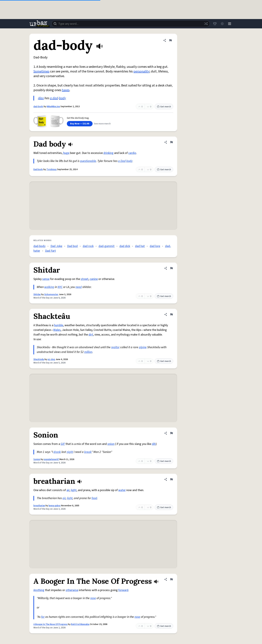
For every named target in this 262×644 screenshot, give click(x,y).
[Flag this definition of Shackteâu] (171, 314)
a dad (54, 98)
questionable (88, 161)
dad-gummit (107, 246)
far (43, 617)
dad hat (140, 246)
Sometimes (41, 71)
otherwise (72, 590)
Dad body (38, 169)
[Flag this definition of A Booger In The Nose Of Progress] (171, 579)
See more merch (102, 124)
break (88, 452)
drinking (108, 153)
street (85, 279)
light (74, 490)
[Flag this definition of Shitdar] (171, 268)
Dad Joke (56, 246)
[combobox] (131, 24)
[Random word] (206, 24)
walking (49, 287)
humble (59, 325)
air (68, 490)
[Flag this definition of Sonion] (171, 433)
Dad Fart (50, 251)
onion (111, 444)
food (94, 498)
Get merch (164, 107)
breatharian (39, 506)
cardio (132, 153)
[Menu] (230, 24)
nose (93, 598)
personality (141, 71)
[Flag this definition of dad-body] (170, 40)
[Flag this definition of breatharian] (171, 479)
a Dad (122, 161)
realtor (115, 347)
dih (154, 444)
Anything (39, 590)
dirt (91, 335)
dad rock (88, 246)
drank (57, 452)
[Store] (215, 24)
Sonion (37, 459)
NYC (60, 287)
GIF (63, 444)
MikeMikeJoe (53, 106)
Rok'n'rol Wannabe (80, 624)
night (70, 452)
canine (94, 279)
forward (123, 590)
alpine (143, 347)
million (88, 352)
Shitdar (37, 294)
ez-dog (51, 359)
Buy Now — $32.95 (80, 124)
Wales (57, 330)
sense (46, 279)
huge (66, 153)
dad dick (125, 246)
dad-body (38, 106)
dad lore (155, 246)
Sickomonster (51, 294)
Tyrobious (52, 169)
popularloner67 (51, 459)
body (62, 98)
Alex (41, 98)
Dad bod (72, 246)
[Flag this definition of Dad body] (171, 142)
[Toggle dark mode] (222, 24)
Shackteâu (39, 359)
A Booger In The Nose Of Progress (50, 624)
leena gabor (55, 506)
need (79, 287)
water (122, 490)
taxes (66, 90)
